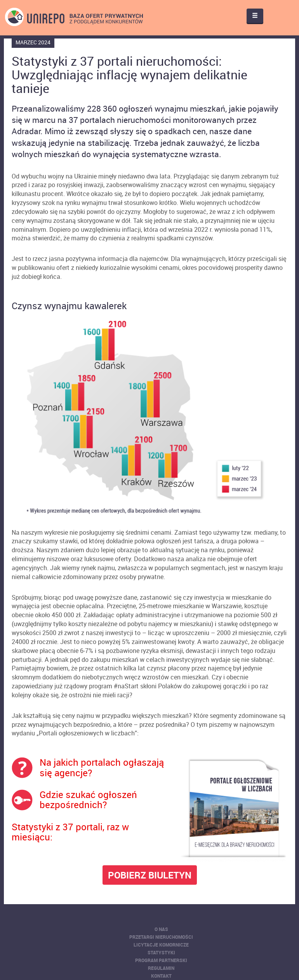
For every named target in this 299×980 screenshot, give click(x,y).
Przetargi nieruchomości (161, 937)
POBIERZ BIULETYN (150, 875)
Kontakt (161, 976)
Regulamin (161, 968)
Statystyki (161, 952)
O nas (161, 929)
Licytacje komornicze (161, 945)
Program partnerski (161, 960)
